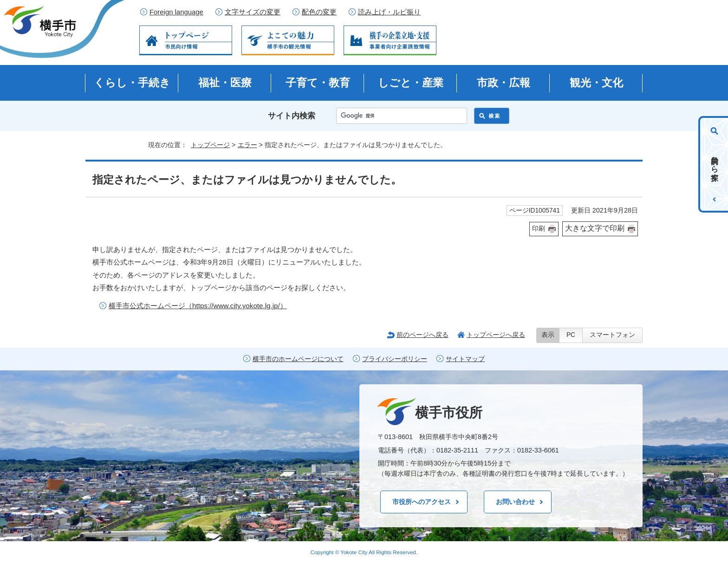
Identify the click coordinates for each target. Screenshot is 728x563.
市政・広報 (504, 83)
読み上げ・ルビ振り (389, 12)
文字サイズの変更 (253, 12)
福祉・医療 (225, 83)
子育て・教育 (318, 83)
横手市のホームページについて (298, 359)
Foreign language (176, 12)
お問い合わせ (515, 502)
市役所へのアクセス (422, 502)
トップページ (210, 145)
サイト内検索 (292, 116)
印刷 (539, 229)
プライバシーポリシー (395, 359)
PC (571, 335)
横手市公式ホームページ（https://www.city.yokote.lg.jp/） (198, 306)
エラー (247, 145)
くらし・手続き (132, 83)
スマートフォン (612, 335)
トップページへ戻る (496, 335)
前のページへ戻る (422, 335)
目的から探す (715, 164)
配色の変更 (319, 12)
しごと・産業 (411, 83)
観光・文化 (596, 83)
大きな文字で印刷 (595, 228)
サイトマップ (465, 359)
